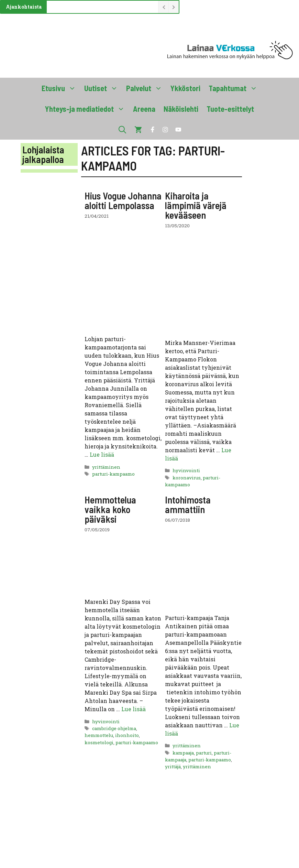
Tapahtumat (235, 88)
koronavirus (187, 478)
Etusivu (61, 88)
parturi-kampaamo (113, 474)
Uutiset (103, 88)
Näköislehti (181, 109)
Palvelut (146, 88)
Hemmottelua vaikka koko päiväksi (110, 509)
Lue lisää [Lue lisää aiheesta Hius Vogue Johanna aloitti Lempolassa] (102, 454)
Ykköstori (185, 88)
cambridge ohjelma (114, 728)
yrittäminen (106, 467)
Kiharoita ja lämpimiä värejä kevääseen (196, 205)
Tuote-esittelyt (230, 109)
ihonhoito (127, 735)
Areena (144, 109)
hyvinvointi (186, 470)
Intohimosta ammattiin (188, 504)
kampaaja (183, 753)
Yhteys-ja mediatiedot (87, 109)
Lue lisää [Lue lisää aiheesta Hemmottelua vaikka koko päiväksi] (134, 709)
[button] (122, 129)
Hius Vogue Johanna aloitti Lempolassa (123, 200)
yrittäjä (173, 767)
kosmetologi (99, 742)
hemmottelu (99, 735)
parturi (204, 753)
